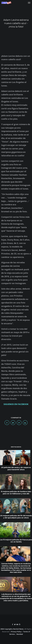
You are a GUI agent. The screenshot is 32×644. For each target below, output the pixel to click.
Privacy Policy (16, 632)
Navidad (20, 634)
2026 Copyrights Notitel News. (12, 629)
